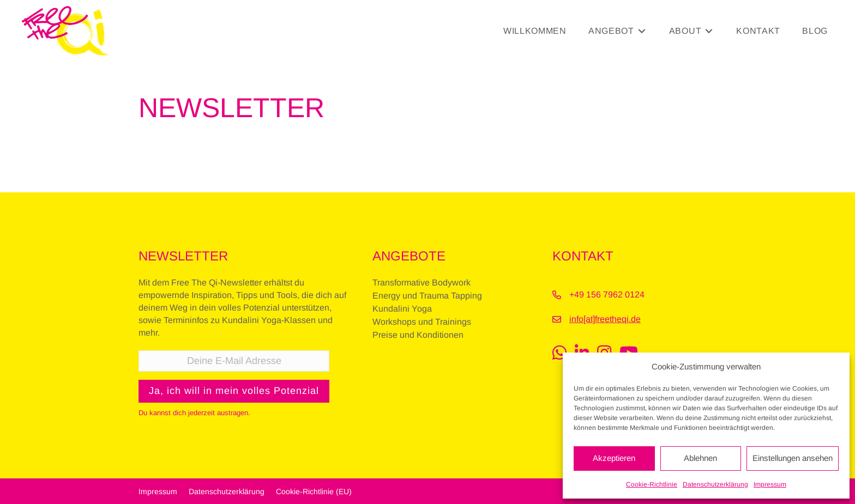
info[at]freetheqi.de (605, 319)
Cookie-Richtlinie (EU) (314, 491)
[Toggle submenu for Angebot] (642, 31)
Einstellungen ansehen (793, 458)
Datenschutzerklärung (715, 484)
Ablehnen (700, 458)
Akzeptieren (614, 458)
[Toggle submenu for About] (709, 31)
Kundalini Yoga (402, 309)
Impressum (770, 484)
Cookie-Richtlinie (652, 484)
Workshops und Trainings (422, 322)
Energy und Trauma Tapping (427, 296)
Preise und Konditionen (418, 335)
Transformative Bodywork (422, 283)
